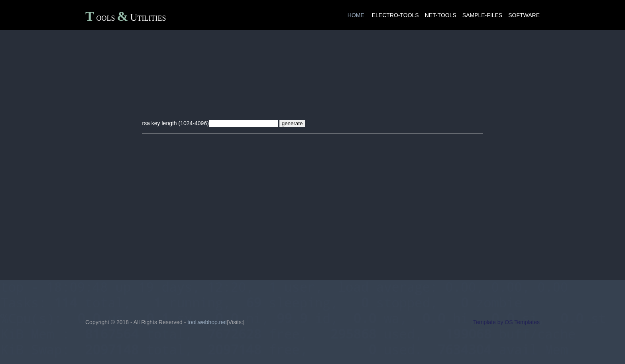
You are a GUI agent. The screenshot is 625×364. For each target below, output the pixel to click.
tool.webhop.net (207, 322)
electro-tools (395, 15)
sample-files (482, 15)
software (524, 15)
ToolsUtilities (126, 17)
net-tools (441, 15)
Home (356, 15)
